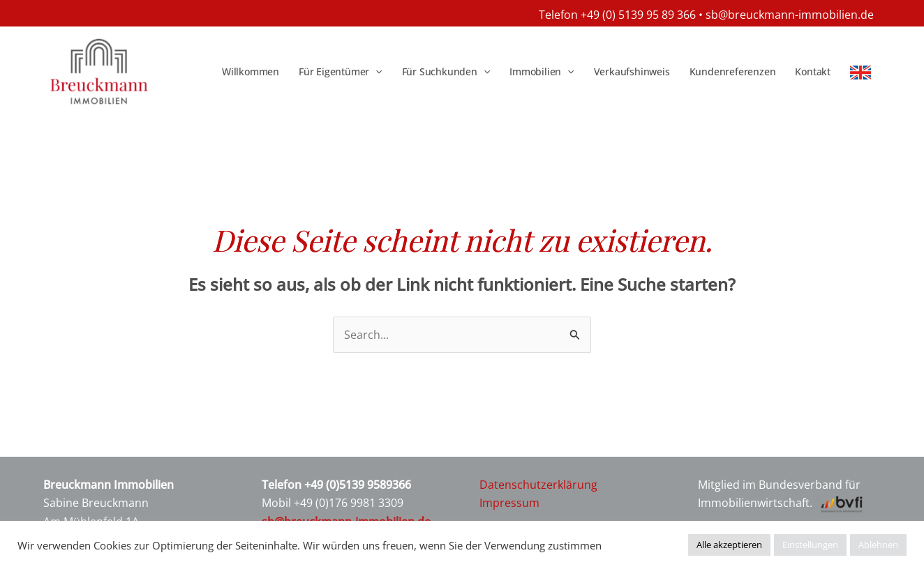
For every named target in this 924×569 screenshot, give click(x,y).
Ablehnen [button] (878, 545)
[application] (375, 72)
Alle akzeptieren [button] (729, 545)
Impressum (509, 503)
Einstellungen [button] (810, 545)
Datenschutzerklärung (538, 485)
